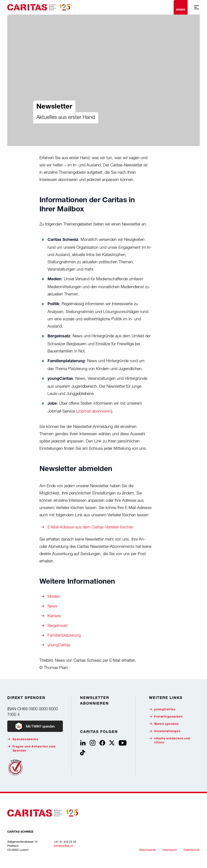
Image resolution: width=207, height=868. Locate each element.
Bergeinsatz (58, 625)
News (52, 606)
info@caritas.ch (64, 846)
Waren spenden (164, 724)
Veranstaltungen (165, 731)
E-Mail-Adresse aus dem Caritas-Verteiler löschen (90, 527)
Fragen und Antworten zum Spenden (32, 749)
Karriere (54, 616)
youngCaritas (59, 645)
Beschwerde (148, 850)
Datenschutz (192, 850)
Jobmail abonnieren (94, 411)
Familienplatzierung (64, 635)
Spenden (181, 6)
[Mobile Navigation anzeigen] (196, 7)
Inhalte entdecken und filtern (170, 740)
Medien (54, 596)
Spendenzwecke (23, 739)
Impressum (170, 850)
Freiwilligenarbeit (166, 717)
